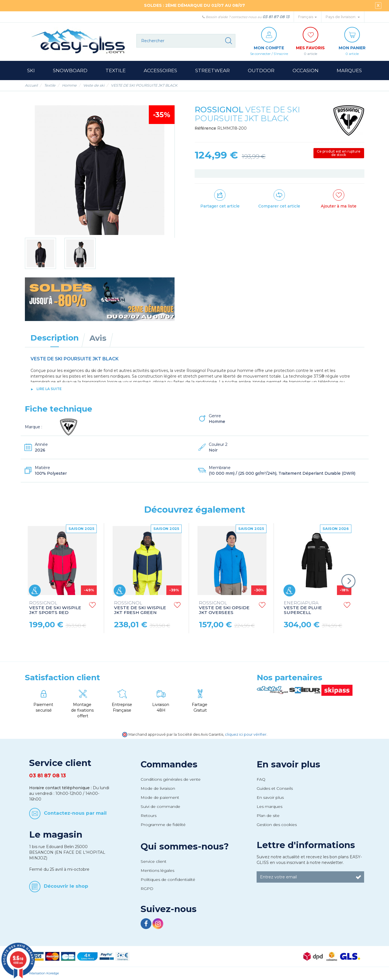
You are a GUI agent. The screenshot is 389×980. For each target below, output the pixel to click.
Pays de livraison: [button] (343, 17)
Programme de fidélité (163, 825)
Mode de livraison (158, 788)
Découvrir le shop (66, 886)
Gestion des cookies (277, 825)
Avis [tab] (98, 338)
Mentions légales (157, 870)
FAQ (261, 779)
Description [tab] (55, 338)
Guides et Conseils (275, 788)
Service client (153, 861)
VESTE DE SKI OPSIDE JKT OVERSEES (224, 608)
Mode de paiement (160, 797)
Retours (149, 816)
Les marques (269, 806)
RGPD (147, 889)
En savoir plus (288, 764)
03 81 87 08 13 (276, 17)
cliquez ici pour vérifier (246, 734)
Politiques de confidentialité (168, 880)
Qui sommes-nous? (185, 846)
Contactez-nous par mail (75, 813)
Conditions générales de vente (171, 779)
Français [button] (308, 17)
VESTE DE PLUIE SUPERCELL (303, 608)
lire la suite (49, 389)
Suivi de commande (160, 806)
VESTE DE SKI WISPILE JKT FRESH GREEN (140, 608)
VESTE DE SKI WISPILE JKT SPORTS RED (55, 608)
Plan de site (268, 816)
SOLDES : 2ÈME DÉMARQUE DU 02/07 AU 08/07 (194, 5)
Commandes (169, 764)
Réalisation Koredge (44, 973)
